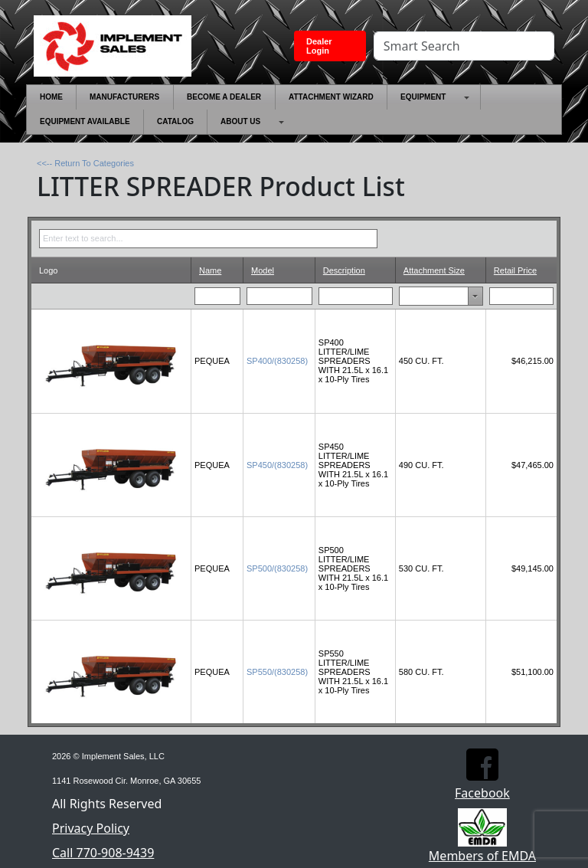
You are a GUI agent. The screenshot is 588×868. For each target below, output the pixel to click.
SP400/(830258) (277, 361)
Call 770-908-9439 (103, 853)
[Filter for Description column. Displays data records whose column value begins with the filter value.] (356, 296)
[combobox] (426, 296)
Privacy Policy (91, 828)
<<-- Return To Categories (85, 163)
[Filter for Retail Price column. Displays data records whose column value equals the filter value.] (522, 296)
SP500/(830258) (277, 568)
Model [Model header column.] (263, 270)
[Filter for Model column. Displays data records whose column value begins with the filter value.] (280, 296)
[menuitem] (51, 97)
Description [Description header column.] (344, 270)
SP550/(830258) (277, 672)
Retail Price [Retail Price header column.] (515, 270)
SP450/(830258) (277, 465)
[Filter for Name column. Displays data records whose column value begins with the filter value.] (218, 296)
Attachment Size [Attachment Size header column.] (434, 270)
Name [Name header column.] (210, 270)
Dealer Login (319, 46)
